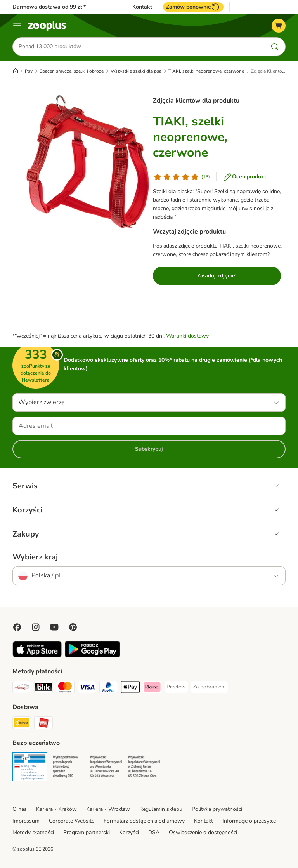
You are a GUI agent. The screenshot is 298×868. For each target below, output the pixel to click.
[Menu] (17, 26)
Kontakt (142, 7)
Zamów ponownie (193, 7)
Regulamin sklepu (161, 809)
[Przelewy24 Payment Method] (22, 688)
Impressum (26, 821)
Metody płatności (33, 832)
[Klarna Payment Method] (152, 688)
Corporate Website (72, 821)
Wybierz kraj (35, 557)
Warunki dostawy (187, 336)
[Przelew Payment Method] (176, 687)
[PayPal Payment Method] (109, 688)
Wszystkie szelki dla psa (136, 71)
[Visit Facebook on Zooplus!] (17, 627)
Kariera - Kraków (56, 809)
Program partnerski (87, 832)
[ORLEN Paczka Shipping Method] (43, 724)
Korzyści (129, 832)
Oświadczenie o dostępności (203, 832)
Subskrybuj (149, 449)
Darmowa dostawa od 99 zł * (49, 7)
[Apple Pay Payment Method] (130, 688)
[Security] (30, 768)
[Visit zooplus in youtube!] (54, 627)
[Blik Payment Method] (43, 688)
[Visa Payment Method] (87, 688)
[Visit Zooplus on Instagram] (36, 627)
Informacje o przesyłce (249, 821)
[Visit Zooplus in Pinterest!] (73, 627)
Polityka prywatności (217, 809)
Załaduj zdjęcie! (217, 276)
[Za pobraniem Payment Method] (209, 687)
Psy (29, 71)
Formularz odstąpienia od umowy (144, 821)
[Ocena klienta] (181, 177)
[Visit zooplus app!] (37, 656)
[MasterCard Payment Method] (65, 688)
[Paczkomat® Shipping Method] (22, 724)
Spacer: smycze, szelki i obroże (72, 71)
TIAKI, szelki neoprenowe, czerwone (206, 71)
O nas (20, 809)
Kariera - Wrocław (108, 809)
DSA (154, 832)
